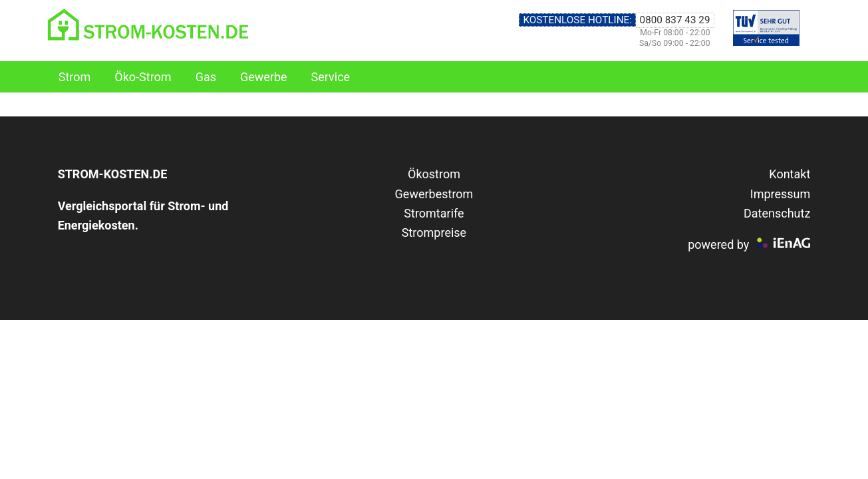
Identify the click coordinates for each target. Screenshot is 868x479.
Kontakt (790, 174)
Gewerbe (264, 77)
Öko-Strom (143, 77)
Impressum (781, 194)
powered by (718, 244)
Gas (206, 77)
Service (331, 77)
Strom (75, 77)
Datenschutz (777, 213)
